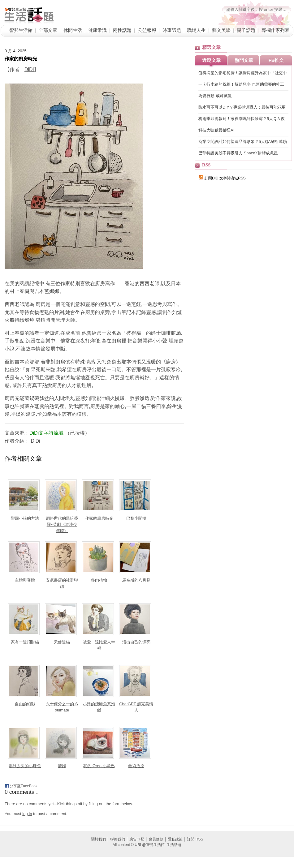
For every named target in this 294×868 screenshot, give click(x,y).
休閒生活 (73, 30)
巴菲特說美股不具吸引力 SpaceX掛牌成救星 (238, 153)
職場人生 (197, 30)
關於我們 (98, 839)
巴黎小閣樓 (136, 518)
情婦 (62, 766)
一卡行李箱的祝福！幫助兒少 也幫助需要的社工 (241, 84)
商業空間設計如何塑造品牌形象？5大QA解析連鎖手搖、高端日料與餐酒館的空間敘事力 (243, 142)
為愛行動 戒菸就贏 (215, 96)
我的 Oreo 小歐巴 (99, 766)
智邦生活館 (21, 30)
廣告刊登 (137, 839)
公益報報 (147, 30)
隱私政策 (175, 839)
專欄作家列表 (275, 30)
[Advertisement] (241, 242)
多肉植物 (99, 580)
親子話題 (246, 30)
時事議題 (172, 30)
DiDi (29, 69)
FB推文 (276, 60)
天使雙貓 (62, 642)
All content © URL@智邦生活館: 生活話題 (147, 845)
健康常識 (97, 30)
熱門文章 (244, 60)
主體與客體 (25, 580)
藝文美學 (221, 30)
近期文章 (211, 60)
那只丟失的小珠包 (25, 766)
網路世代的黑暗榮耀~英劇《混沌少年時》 (62, 524)
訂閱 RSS (195, 839)
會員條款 (156, 839)
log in (27, 814)
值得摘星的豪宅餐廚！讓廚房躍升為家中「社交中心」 (243, 73)
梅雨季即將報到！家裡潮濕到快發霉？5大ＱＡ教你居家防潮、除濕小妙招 (242, 119)
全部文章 (48, 30)
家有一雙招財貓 (25, 642)
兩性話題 (122, 30)
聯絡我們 (118, 839)
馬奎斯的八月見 (136, 580)
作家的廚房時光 (21, 59)
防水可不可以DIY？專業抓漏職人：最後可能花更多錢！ (242, 107)
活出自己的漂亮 (136, 642)
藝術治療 (136, 766)
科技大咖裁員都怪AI (216, 130)
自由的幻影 (25, 704)
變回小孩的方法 (25, 518)
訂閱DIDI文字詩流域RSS (222, 178)
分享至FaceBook (24, 786)
